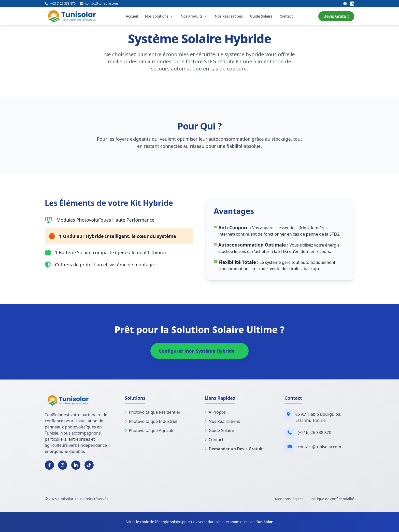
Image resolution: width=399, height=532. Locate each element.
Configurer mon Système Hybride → (200, 351)
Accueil (132, 16)
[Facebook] (345, 4)
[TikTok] (89, 465)
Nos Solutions (159, 16)
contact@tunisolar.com (319, 447)
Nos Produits (194, 16)
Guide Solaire (261, 16)
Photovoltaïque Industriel (151, 421)
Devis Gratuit (336, 16)
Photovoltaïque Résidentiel (152, 412)
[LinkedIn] (352, 4)
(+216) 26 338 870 (315, 433)
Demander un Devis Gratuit (234, 449)
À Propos (215, 412)
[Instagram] (63, 465)
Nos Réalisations (229, 16)
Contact (286, 16)
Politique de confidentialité (332, 499)
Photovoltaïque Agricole (149, 430)
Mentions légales (289, 499)
